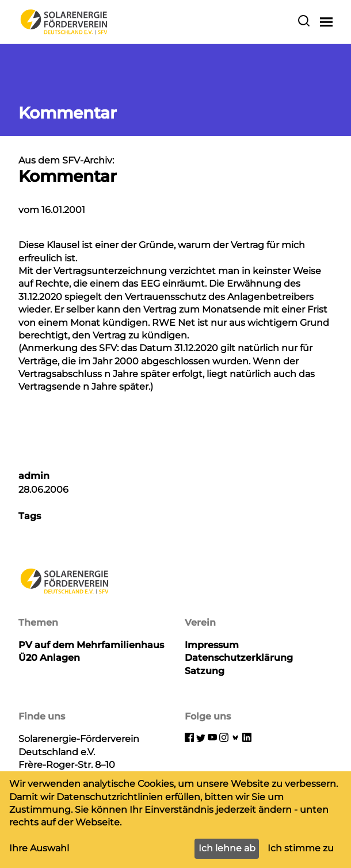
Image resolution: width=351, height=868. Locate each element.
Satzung (205, 671)
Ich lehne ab (227, 848)
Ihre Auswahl (39, 848)
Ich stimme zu (301, 848)
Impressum (212, 645)
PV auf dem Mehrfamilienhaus (91, 645)
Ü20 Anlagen (49, 658)
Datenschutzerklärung (239, 658)
